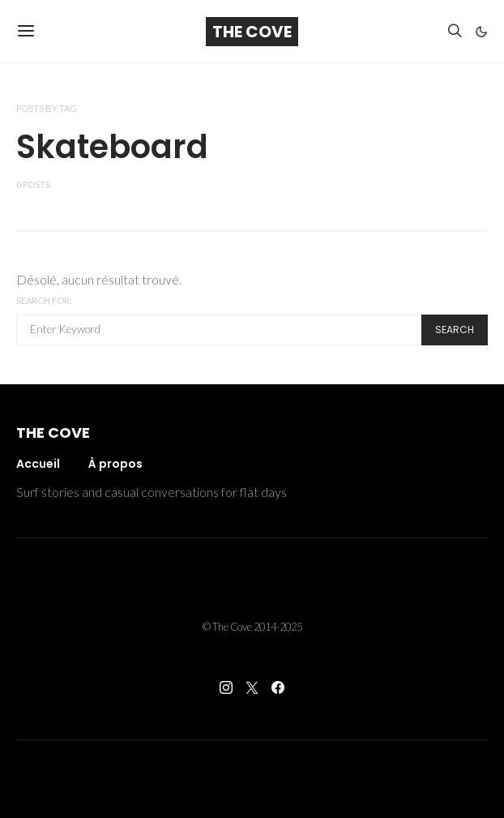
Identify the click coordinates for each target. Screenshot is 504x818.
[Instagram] (226, 687)
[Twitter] (252, 687)
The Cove (252, 32)
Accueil (38, 464)
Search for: (44, 300)
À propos (115, 464)
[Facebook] (278, 687)
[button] (481, 32)
